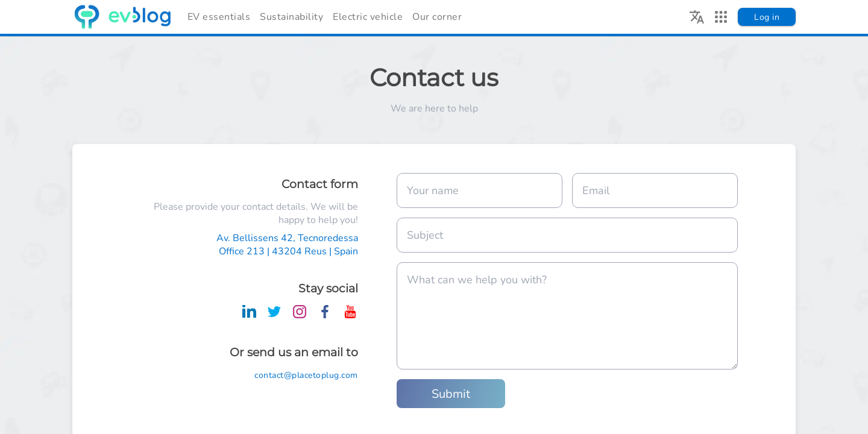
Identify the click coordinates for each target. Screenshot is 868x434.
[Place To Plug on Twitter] (274, 316)
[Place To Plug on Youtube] (350, 316)
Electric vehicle (368, 17)
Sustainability (291, 17)
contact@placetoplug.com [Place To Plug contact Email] (306, 375)
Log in (767, 17)
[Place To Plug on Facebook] (325, 316)
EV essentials (219, 17)
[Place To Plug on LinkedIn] (249, 316)
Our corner (437, 17)
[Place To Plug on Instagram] (300, 316)
